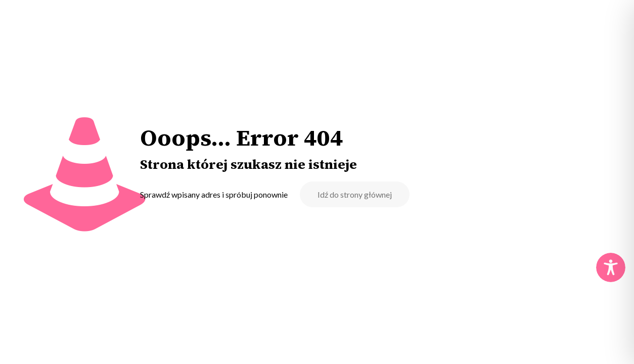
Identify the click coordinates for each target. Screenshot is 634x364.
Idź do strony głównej (355, 194)
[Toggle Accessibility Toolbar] (611, 267)
